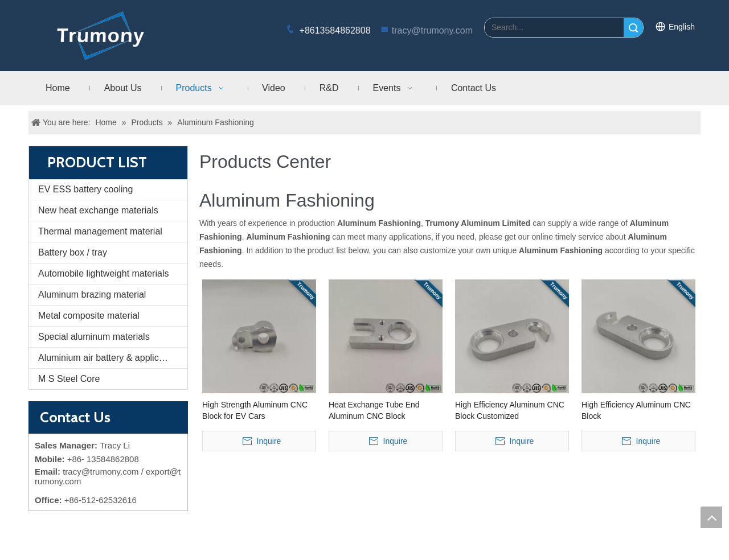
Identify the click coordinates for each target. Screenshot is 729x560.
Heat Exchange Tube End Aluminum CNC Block (374, 410)
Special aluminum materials (94, 337)
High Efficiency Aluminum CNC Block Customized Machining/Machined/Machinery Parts (511, 411)
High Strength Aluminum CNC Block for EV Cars (255, 410)
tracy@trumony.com (432, 30)
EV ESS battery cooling (85, 189)
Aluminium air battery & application (108, 358)
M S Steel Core (69, 379)
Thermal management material (100, 231)
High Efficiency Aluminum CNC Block (636, 410)
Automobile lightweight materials (103, 273)
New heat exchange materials (98, 210)
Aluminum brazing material (92, 295)
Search (633, 28)
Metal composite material (89, 316)
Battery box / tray (73, 252)
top (711, 517)
